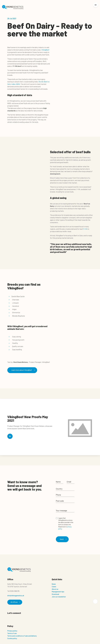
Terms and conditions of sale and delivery (22, 636)
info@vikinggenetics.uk (16, 595)
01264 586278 (15, 591)
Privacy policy (12, 630)
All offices (15, 602)
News (54, 584)
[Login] (89, 7)
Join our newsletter (59, 596)
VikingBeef (45, 50)
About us (55, 589)
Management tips (58, 591)
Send (63, 539)
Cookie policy (12, 638)
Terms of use (12, 633)
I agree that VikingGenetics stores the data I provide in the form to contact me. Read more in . (66, 524)
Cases (54, 586)
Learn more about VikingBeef (23, 370)
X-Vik (85, 229)
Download (55, 594)
